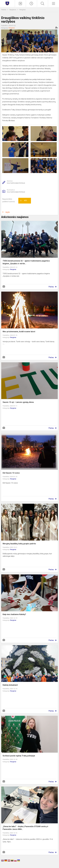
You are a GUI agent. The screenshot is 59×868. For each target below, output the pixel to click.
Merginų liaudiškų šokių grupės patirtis (19, 544)
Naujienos (13, 10)
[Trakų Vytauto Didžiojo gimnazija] (7, 3)
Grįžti (8, 212)
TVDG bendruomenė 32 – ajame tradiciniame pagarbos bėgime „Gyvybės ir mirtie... (26, 262)
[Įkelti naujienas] (20, 4)
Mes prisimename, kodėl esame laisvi (19, 332)
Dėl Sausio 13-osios (11, 473)
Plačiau (51, 287)
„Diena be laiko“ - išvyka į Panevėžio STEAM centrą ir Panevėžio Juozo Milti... (25, 828)
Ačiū (23, 201)
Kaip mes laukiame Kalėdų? (14, 614)
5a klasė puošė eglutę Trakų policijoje (19, 756)
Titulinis (4, 10)
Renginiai (23, 10)
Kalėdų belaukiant (10, 685)
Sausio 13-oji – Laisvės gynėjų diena (18, 402)
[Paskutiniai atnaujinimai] (31, 4)
